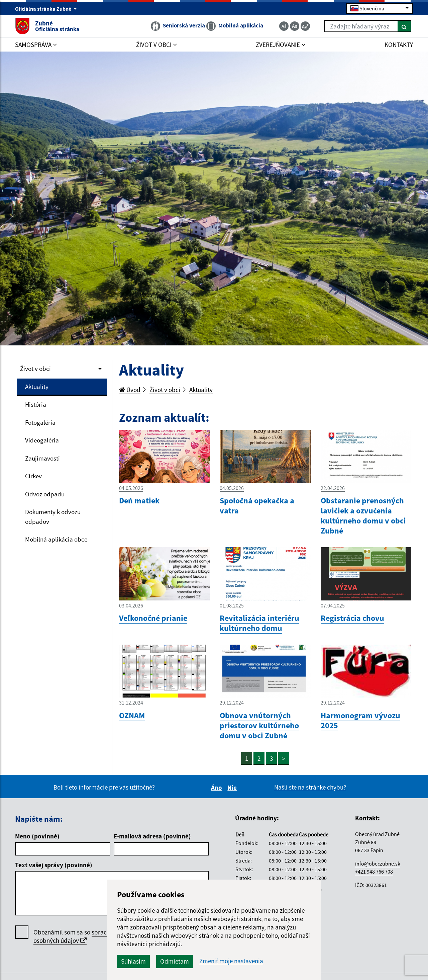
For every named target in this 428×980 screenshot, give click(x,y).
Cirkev (33, 476)
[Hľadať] (404, 26)
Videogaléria (42, 440)
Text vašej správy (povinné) (54, 865)
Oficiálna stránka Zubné (46, 9)
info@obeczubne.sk (378, 864)
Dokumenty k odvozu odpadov (53, 517)
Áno (218, 788)
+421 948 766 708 (374, 872)
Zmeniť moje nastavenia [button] (231, 961)
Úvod (130, 390)
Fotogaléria (40, 422)
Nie (233, 788)
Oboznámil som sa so (80, 936)
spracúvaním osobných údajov (80, 936)
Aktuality (37, 387)
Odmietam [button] (175, 961)
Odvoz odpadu (45, 494)
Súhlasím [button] (133, 961)
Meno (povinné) (37, 836)
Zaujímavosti (42, 458)
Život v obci (35, 369)
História (36, 404)
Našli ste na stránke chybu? (310, 787)
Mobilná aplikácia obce (56, 539)
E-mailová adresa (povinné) (152, 836)
